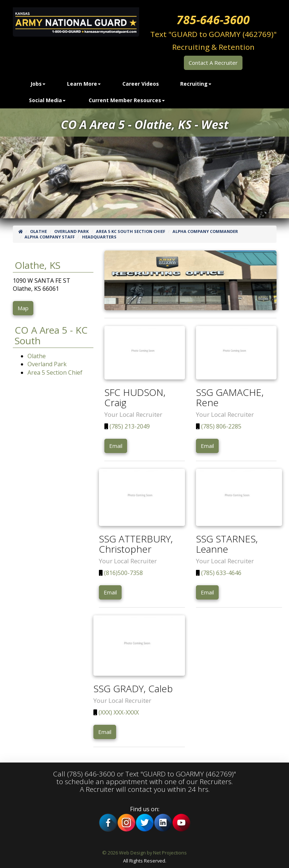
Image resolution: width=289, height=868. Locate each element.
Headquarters (99, 237)
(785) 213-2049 (129, 426)
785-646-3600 (213, 20)
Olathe (38, 231)
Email (116, 446)
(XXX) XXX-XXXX (118, 712)
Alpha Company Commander (205, 231)
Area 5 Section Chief (55, 372)
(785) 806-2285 (221, 426)
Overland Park (71, 231)
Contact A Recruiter (213, 63)
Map (23, 308)
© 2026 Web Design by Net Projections (144, 853)
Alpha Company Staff (50, 237)
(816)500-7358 (123, 573)
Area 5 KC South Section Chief (131, 231)
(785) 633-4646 (221, 573)
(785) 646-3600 (91, 774)
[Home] (21, 231)
